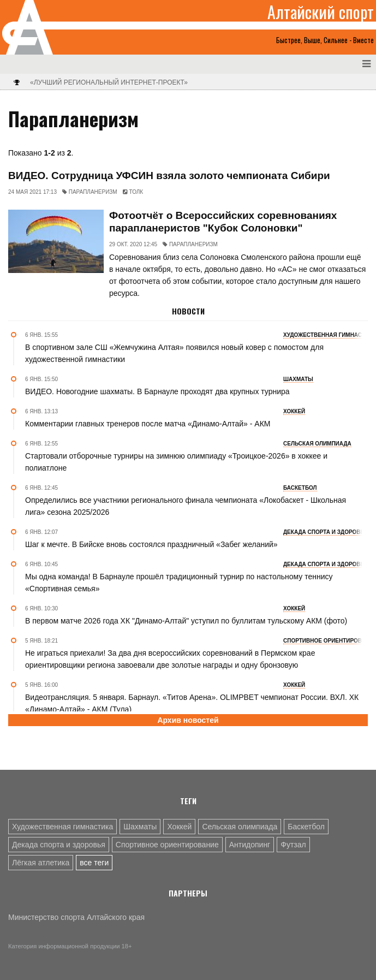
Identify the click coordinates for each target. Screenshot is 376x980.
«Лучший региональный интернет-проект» (109, 82)
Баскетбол (306, 827)
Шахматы (140, 827)
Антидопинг (250, 845)
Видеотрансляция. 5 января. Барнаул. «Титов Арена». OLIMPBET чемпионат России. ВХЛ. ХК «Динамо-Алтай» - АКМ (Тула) (192, 703)
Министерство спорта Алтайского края (76, 917)
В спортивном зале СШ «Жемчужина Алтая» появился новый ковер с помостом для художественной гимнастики (174, 353)
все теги (94, 863)
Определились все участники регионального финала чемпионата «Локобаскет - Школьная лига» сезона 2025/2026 (186, 506)
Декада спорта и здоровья (59, 845)
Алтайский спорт (321, 12)
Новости (188, 311)
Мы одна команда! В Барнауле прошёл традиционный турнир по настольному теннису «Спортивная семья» (179, 583)
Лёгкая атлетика (41, 863)
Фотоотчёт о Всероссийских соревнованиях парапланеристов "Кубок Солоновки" (223, 222)
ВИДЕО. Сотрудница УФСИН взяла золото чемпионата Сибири (169, 176)
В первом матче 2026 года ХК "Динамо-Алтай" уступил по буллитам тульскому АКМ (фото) (186, 621)
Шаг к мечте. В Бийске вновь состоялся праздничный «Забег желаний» (151, 544)
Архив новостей (188, 720)
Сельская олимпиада (240, 827)
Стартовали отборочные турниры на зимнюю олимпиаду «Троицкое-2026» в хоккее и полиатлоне (176, 462)
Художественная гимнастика (62, 827)
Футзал (293, 845)
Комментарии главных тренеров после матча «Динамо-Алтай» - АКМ (148, 424)
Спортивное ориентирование (167, 845)
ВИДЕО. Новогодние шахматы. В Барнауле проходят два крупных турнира (157, 391)
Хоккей (179, 827)
